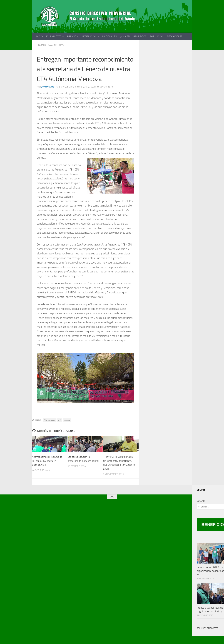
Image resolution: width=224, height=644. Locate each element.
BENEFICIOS (140, 36)
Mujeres (67, 420)
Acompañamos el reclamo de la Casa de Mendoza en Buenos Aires (48, 461)
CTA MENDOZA (45, 45)
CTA (59, 420)
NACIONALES (110, 36)
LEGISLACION (89, 36)
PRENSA (72, 36)
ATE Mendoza (48, 87)
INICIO (39, 36)
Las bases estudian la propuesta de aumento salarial (80, 461)
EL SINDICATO (54, 36)
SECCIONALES (175, 36)
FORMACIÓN (157, 36)
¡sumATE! (125, 36)
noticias (61, 45)
